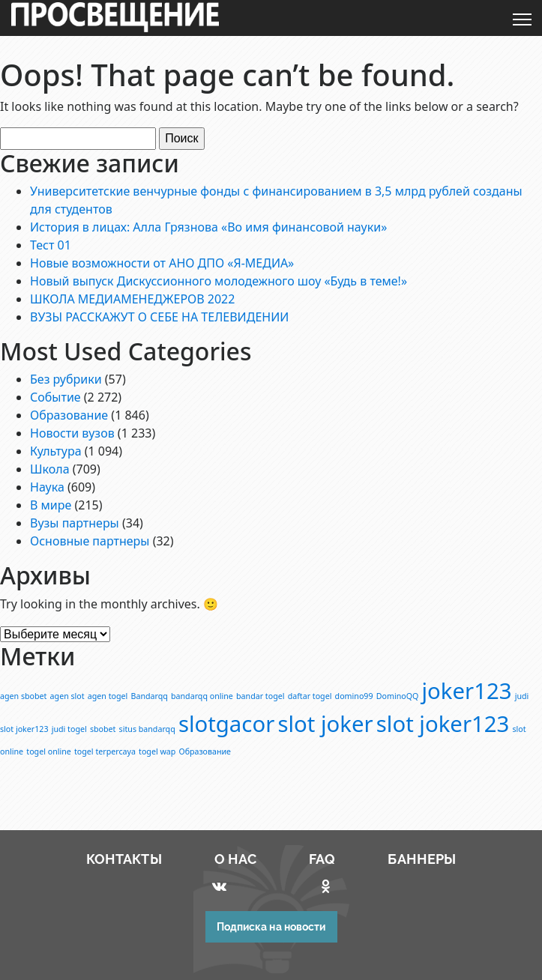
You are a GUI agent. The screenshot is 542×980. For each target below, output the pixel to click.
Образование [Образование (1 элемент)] (205, 751)
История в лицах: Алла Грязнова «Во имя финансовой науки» (208, 227)
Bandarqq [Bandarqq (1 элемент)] (150, 696)
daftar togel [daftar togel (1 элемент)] (310, 696)
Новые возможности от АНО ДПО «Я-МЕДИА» (162, 263)
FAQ (322, 859)
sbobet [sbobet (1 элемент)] (103, 729)
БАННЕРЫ (422, 859)
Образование (69, 415)
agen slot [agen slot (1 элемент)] (67, 696)
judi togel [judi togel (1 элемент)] (69, 729)
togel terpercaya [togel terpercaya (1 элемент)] (105, 751)
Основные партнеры (90, 541)
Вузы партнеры (75, 523)
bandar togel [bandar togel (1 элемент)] (260, 696)
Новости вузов (72, 433)
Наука (47, 487)
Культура (56, 451)
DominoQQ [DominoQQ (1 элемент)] (398, 696)
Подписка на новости (271, 927)
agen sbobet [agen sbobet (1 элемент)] (23, 696)
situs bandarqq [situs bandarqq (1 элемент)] (147, 729)
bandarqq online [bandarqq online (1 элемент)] (202, 696)
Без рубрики (66, 379)
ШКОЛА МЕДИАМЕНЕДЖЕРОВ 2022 (132, 299)
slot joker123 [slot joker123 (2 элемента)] (443, 724)
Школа (50, 469)
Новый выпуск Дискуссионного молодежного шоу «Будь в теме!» (219, 281)
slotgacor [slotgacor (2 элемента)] (226, 724)
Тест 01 (51, 245)
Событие (55, 397)
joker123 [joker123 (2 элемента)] (467, 691)
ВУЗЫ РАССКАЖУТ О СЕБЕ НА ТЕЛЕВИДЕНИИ (159, 317)
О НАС (236, 859)
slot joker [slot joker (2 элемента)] (325, 724)
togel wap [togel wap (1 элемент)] (157, 751)
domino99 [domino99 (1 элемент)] (354, 696)
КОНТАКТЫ (124, 859)
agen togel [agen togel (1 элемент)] (108, 696)
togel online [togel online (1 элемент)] (49, 751)
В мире (51, 505)
